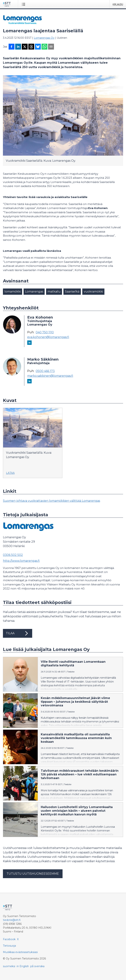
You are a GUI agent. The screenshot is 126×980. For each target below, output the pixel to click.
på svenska (37, 966)
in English (23, 966)
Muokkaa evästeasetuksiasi (20, 952)
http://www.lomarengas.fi (21, 561)
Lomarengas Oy (44, 38)
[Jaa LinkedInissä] (18, 47)
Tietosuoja (9, 946)
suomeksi (9, 966)
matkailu (54, 292)
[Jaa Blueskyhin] (38, 47)
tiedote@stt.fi (12, 920)
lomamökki (13, 292)
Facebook (9, 939)
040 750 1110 (45, 332)
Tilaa (18, 633)
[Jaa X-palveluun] (25, 47)
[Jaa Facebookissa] (12, 47)
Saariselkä (72, 292)
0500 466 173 (45, 371)
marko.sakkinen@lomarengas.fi (50, 376)
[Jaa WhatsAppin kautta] (44, 47)
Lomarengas (34, 292)
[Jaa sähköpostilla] (51, 47)
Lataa (10, 473)
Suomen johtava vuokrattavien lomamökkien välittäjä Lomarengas (51, 501)
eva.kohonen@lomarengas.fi (48, 337)
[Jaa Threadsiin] (31, 47)
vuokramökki (93, 292)
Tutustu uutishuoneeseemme (33, 874)
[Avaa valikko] (24, 4)
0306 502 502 (13, 555)
